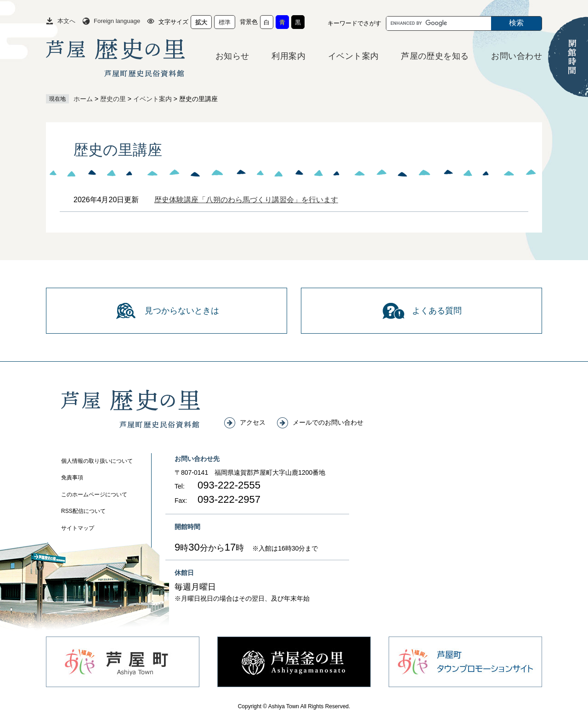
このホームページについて (94, 495)
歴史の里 (113, 99)
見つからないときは (182, 311)
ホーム (83, 99)
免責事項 (72, 478)
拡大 (201, 22)
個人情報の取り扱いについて (97, 461)
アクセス (253, 422)
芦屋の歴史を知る (435, 56)
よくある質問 (437, 311)
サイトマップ (78, 528)
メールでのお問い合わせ (328, 422)
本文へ (66, 21)
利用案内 (288, 56)
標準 (225, 22)
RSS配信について (83, 511)
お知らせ (232, 56)
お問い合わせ (517, 56)
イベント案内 (353, 56)
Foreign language (117, 21)
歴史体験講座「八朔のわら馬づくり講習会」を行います (246, 200)
